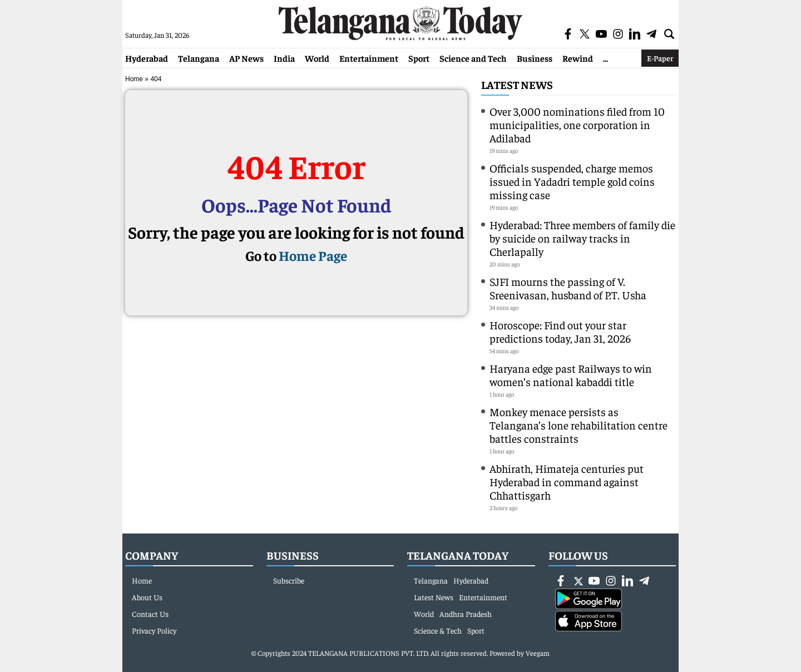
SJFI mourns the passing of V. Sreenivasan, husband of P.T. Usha (568, 288)
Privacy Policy (154, 630)
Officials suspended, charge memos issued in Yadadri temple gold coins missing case (572, 181)
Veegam (538, 653)
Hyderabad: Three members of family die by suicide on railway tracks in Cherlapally (582, 238)
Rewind (578, 58)
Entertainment (369, 58)
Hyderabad (147, 58)
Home (134, 79)
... (605, 58)
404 (156, 79)
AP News (246, 58)
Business (535, 58)
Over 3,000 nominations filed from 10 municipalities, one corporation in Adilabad (577, 124)
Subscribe (289, 580)
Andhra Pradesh (466, 614)
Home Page (313, 255)
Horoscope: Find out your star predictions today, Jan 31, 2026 (560, 331)
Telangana (199, 58)
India (284, 58)
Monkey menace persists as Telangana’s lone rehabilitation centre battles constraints (578, 425)
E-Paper (660, 58)
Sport (419, 58)
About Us (147, 597)
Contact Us (150, 614)
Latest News (517, 84)
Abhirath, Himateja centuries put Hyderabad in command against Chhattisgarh (567, 481)
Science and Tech (473, 58)
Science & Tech (438, 630)
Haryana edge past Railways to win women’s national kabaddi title (571, 375)
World (317, 58)
